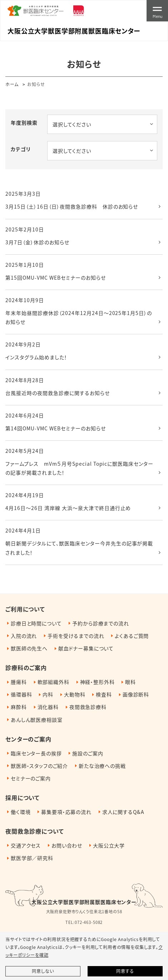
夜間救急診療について (34, 831)
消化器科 (48, 707)
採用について (23, 797)
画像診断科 (136, 694)
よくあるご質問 (132, 636)
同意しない (43, 971)
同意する (125, 971)
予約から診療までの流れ (100, 623)
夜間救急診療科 (88, 707)
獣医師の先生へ (29, 648)
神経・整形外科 (97, 682)
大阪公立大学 (109, 845)
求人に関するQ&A (123, 812)
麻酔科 (19, 707)
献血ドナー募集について (86, 648)
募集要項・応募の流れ (66, 812)
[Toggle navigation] (157, 11)
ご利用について (25, 609)
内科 (48, 694)
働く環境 (21, 812)
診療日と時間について (36, 623)
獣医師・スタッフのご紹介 (39, 766)
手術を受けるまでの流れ (76, 636)
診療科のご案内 (26, 667)
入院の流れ (24, 636)
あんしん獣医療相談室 (36, 720)
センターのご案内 (28, 739)
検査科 (104, 694)
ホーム (12, 84)
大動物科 (75, 694)
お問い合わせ (67, 845)
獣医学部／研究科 (32, 858)
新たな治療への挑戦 (102, 766)
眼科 (130, 682)
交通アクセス (26, 845)
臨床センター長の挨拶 (36, 753)
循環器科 (21, 694)
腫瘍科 (19, 682)
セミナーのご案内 (31, 778)
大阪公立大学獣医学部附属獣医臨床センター (84, 902)
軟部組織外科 (53, 682)
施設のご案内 (88, 753)
